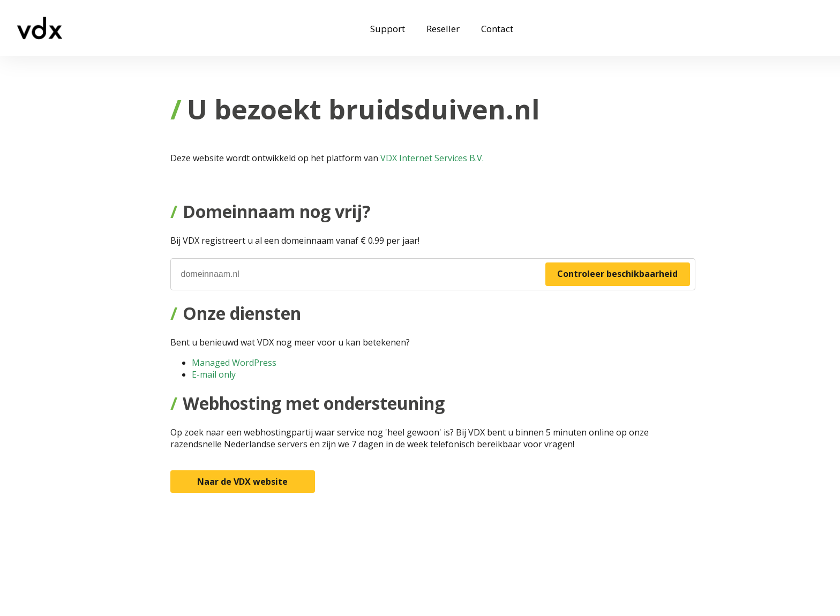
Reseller (443, 29)
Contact (497, 29)
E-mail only (214, 374)
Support (388, 29)
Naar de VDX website (242, 482)
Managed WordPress (234, 363)
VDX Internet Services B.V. (432, 158)
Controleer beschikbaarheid (617, 274)
